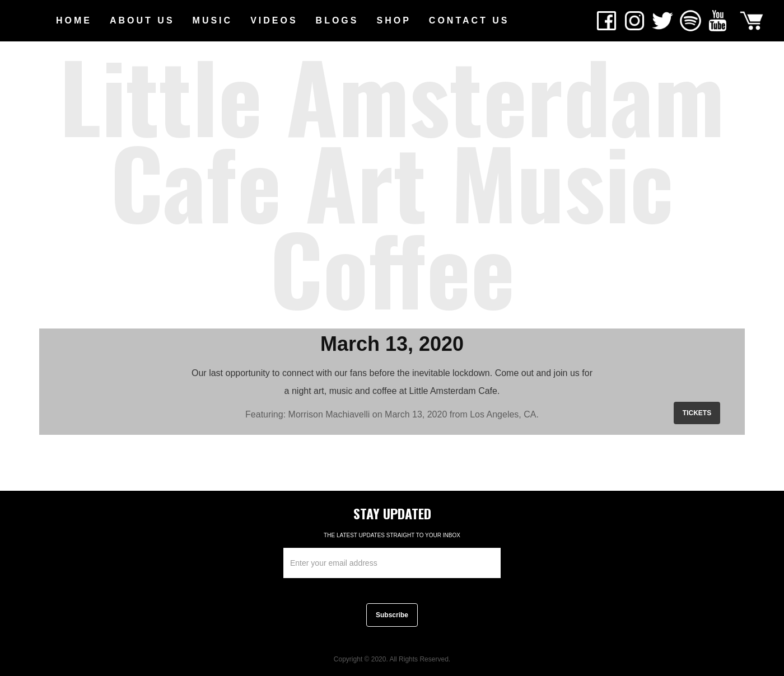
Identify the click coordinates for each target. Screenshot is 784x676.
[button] (142, 21)
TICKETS (697, 413)
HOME (74, 20)
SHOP (393, 20)
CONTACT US (469, 20)
